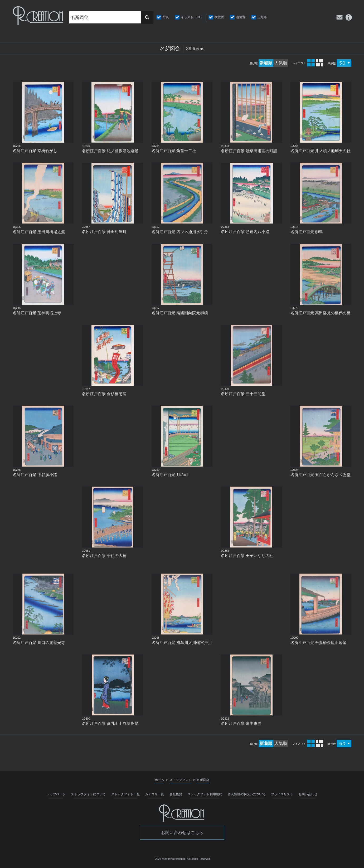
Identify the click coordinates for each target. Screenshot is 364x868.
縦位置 (241, 17)
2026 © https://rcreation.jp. (171, 859)
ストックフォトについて (88, 794)
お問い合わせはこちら (182, 833)
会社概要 (176, 794)
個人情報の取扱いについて (246, 794)
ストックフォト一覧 (125, 794)
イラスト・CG (191, 17)
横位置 (219, 17)
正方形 (262, 17)
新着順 (266, 63)
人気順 (281, 63)
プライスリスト (282, 794)
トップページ (56, 794)
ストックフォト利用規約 (205, 794)
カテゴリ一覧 (154, 794)
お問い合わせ (308, 794)
